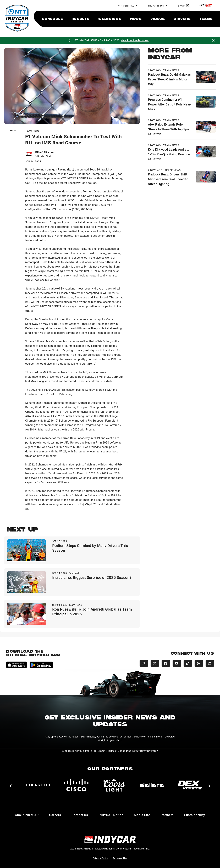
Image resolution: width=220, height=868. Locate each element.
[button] (11, 786)
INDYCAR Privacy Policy (145, 751)
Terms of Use (120, 858)
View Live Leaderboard (135, 40)
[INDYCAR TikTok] (188, 663)
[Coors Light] (114, 785)
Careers (55, 815)
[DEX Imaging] (190, 785)
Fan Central (126, 6)
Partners (167, 815)
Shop (183, 6)
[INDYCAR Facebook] (166, 663)
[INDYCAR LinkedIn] (210, 663)
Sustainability (195, 815)
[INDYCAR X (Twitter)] (155, 663)
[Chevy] (38, 785)
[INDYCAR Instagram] (144, 663)
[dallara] (152, 785)
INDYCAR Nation (111, 815)
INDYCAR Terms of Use (109, 751)
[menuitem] (52, 19)
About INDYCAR (27, 815)
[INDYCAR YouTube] (177, 663)
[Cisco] (76, 785)
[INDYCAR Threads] (199, 663)
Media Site (142, 815)
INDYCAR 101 (156, 6)
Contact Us (80, 815)
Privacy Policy (100, 858)
